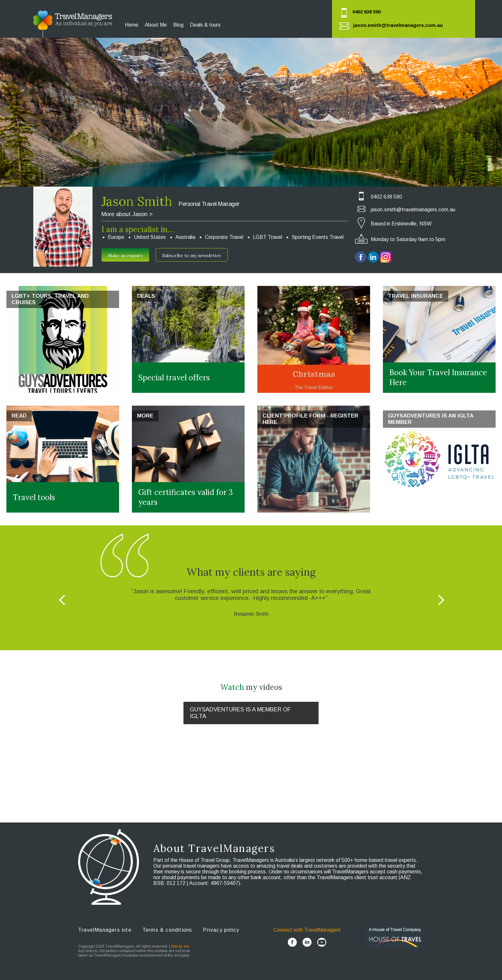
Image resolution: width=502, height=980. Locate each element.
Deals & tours (205, 25)
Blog (178, 25)
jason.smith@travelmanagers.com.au (398, 25)
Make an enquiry (125, 255)
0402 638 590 (367, 12)
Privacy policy (221, 930)
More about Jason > (127, 214)
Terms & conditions (167, 930)
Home (132, 25)
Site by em (180, 946)
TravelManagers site (105, 930)
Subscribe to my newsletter (192, 255)
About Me (156, 25)
